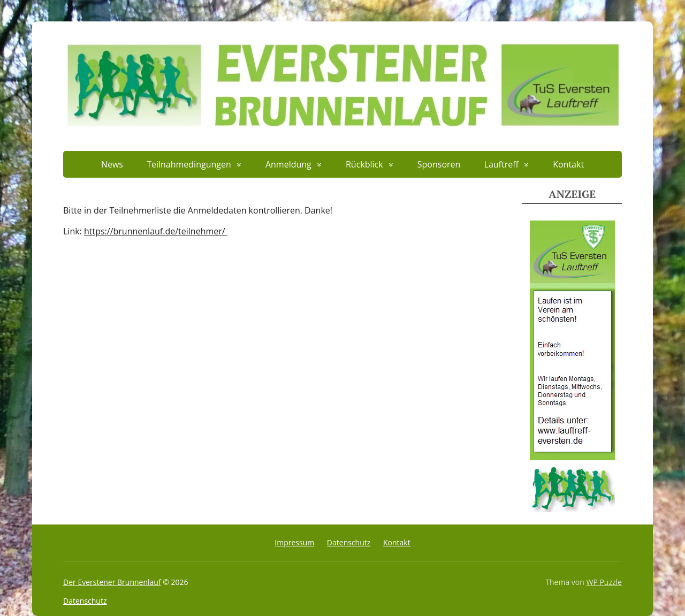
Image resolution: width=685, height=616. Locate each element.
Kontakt (568, 164)
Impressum (294, 542)
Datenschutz (349, 542)
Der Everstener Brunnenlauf (112, 582)
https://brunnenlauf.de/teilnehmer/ (156, 231)
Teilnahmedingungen (189, 164)
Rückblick (364, 164)
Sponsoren (439, 164)
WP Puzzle (604, 582)
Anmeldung (288, 164)
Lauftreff (501, 164)
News (112, 164)
